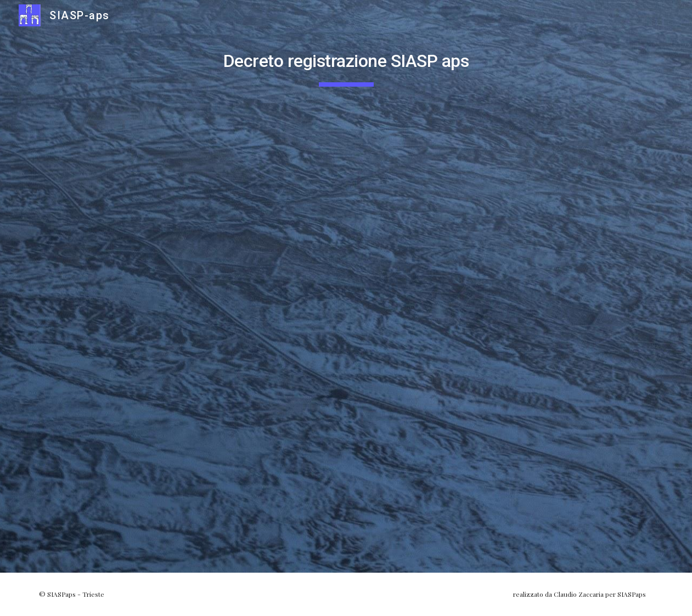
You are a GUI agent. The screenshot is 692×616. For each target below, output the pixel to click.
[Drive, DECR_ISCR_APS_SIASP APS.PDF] (346, 327)
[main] (346, 61)
